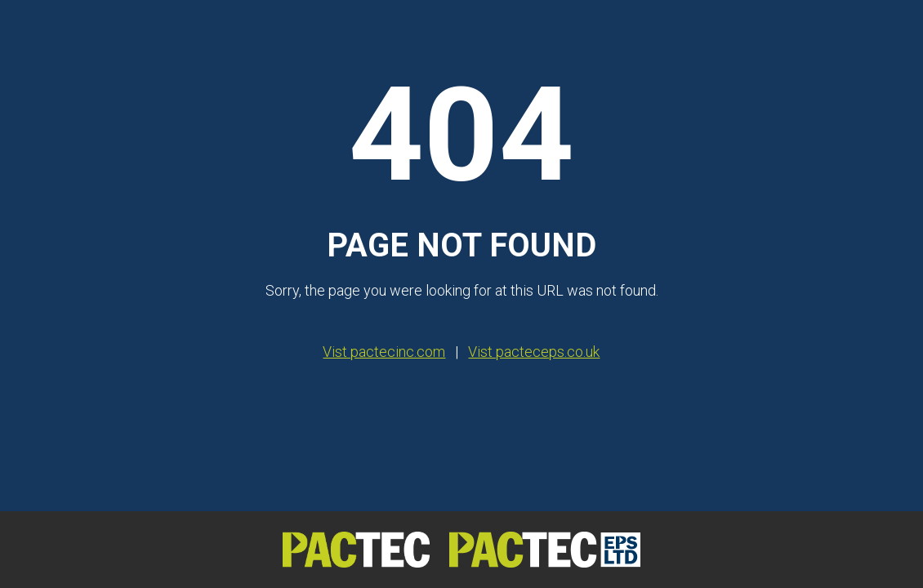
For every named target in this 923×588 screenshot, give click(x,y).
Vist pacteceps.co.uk (534, 352)
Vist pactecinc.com (384, 352)
